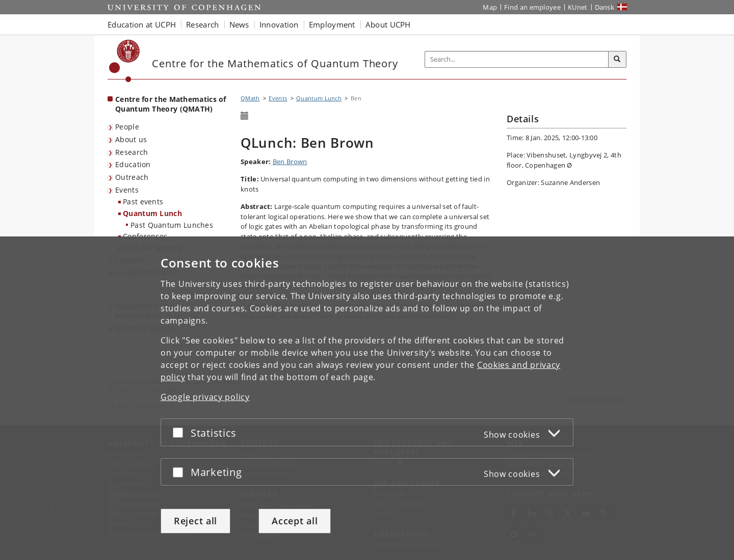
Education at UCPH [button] (142, 24)
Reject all (195, 521)
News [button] (239, 24)
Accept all (295, 521)
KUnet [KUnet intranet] (578, 7)
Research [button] (202, 24)
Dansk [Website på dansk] (605, 7)
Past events (143, 202)
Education (133, 164)
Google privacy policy (205, 397)
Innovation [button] (279, 24)
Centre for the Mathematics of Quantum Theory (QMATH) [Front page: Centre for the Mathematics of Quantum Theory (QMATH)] (171, 104)
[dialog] (367, 398)
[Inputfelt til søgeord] (517, 59)
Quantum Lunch (152, 213)
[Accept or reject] (180, 432)
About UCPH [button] (388, 24)
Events (127, 190)
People (127, 127)
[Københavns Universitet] (125, 61)
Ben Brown (290, 162)
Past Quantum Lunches (172, 225)
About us (131, 139)
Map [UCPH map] (490, 7)
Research (132, 152)
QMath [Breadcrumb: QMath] (250, 98)
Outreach (132, 177)
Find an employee (532, 7)
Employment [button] (332, 24)
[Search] (617, 60)
